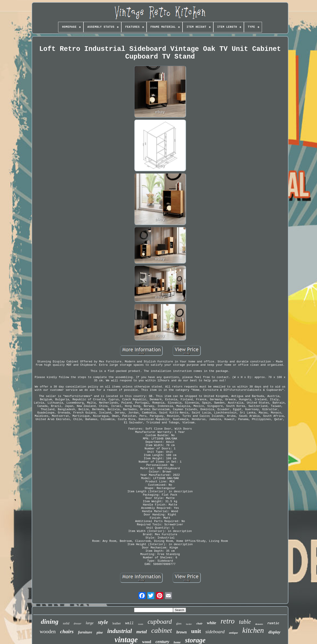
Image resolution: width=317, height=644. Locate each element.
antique (233, 633)
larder (189, 624)
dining (50, 621)
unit (196, 631)
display (274, 632)
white (212, 623)
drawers (259, 624)
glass (179, 624)
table (245, 622)
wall (129, 623)
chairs (67, 631)
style (103, 622)
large (90, 623)
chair (199, 623)
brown (182, 632)
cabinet (162, 630)
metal (142, 632)
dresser (78, 624)
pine (100, 632)
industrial (120, 631)
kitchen (253, 630)
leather (117, 623)
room (141, 624)
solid (66, 623)
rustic (273, 623)
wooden (48, 632)
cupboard (160, 622)
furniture (85, 632)
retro (228, 621)
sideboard (215, 632)
